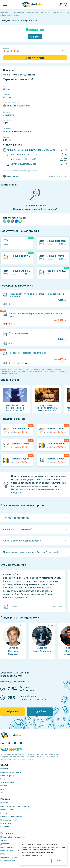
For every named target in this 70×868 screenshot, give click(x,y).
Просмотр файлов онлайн (12, 851)
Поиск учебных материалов (13, 837)
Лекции (7, 89)
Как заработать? (8, 861)
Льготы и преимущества (11, 782)
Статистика (6, 823)
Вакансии (5, 827)
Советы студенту (8, 776)
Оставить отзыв (35, 58)
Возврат (4, 813)
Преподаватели (7, 847)
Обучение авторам (9, 857)
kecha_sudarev (11, 176)
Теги (2, 793)
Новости (4, 769)
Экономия (5, 779)
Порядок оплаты (8, 810)
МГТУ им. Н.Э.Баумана (17, 106)
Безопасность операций (11, 816)
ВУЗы (3, 854)
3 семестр (9, 115)
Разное (4, 786)
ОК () (58, 861)
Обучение (13, 712)
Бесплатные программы (11, 772)
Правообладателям (9, 820)
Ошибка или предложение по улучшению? (20, 171)
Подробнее (40, 712)
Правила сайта (7, 803)
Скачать (35, 37)
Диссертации (6, 844)
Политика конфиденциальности (15, 806)
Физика (7, 97)
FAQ (2, 789)
